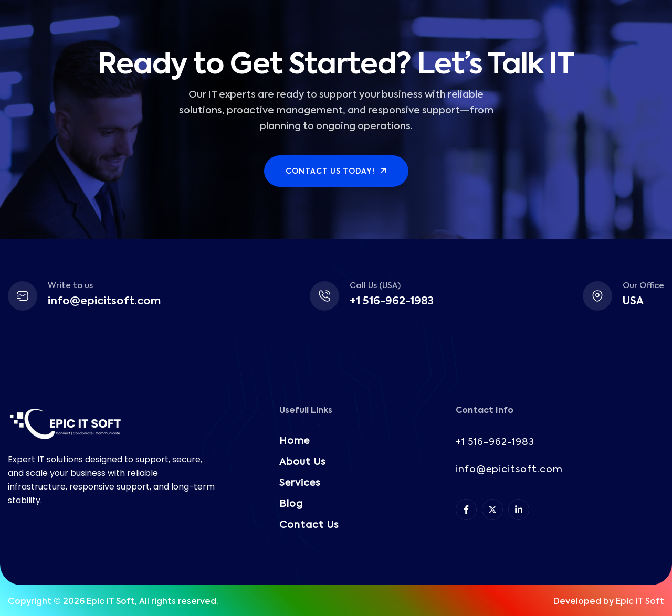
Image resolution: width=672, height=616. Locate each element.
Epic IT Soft (640, 602)
